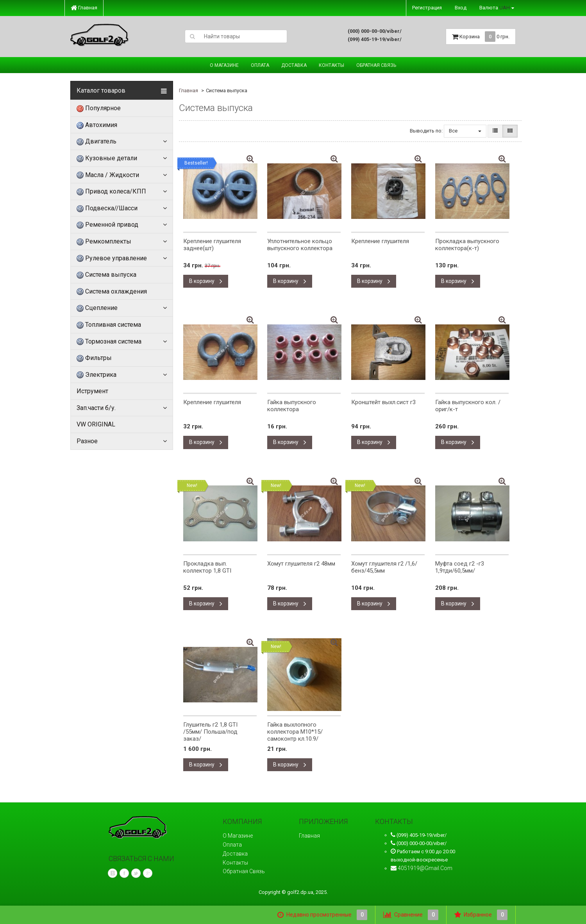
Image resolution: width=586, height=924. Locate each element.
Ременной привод (107, 225)
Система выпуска (106, 275)
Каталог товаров (101, 91)
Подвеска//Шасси (107, 208)
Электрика (96, 375)
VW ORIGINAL (96, 424)
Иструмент (92, 391)
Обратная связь (376, 65)
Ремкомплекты (104, 242)
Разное (87, 441)
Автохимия (97, 125)
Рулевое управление (112, 258)
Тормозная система (109, 342)
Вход (461, 8)
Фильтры (94, 358)
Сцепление (97, 308)
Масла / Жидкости (108, 175)
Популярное (99, 108)
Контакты (331, 65)
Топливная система (109, 325)
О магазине (224, 65)
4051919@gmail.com (425, 868)
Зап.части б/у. (96, 408)
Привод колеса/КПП (111, 192)
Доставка (294, 65)
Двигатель (96, 141)
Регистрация (427, 8)
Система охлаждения (112, 292)
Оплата (260, 65)
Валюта (495, 8)
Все (465, 131)
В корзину (206, 281)
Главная (84, 8)
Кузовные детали (107, 158)
